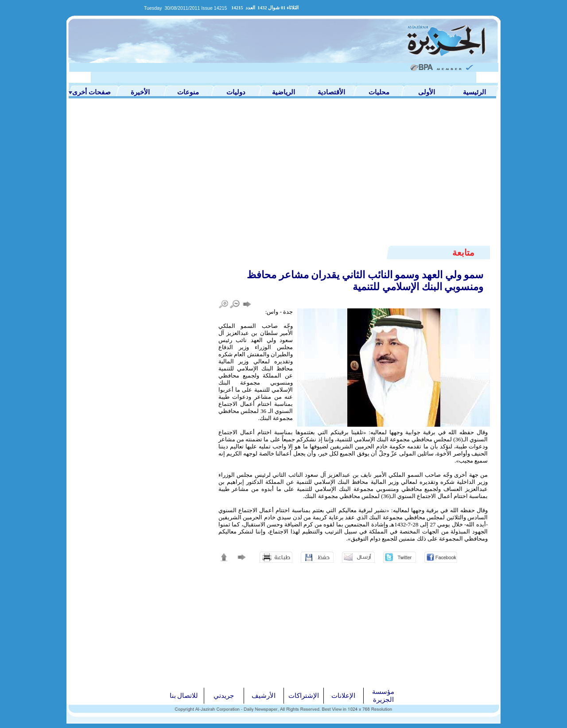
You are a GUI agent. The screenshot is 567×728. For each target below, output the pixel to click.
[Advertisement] (283, 178)
